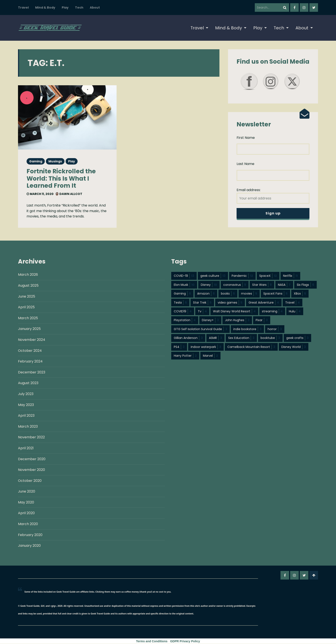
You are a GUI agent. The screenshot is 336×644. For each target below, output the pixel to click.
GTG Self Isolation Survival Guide (200, 329)
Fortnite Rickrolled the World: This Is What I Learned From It (61, 178)
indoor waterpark (206, 347)
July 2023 (26, 394)
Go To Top (314, 575)
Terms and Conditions (152, 641)
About (95, 7)
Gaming (36, 161)
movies (249, 294)
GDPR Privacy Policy (185, 641)
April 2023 (26, 416)
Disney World (294, 347)
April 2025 (26, 307)
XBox (300, 294)
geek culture (213, 276)
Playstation (185, 320)
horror (275, 329)
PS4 (179, 347)
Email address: (273, 196)
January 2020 (29, 546)
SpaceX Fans (275, 294)
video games (230, 303)
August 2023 (28, 383)
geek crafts (297, 338)
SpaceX (268, 276)
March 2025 (28, 318)
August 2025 (28, 286)
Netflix (290, 276)
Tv (202, 312)
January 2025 (29, 329)
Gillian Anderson (188, 338)
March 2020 (28, 524)
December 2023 (32, 372)
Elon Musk (184, 285)
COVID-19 (184, 276)
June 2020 (27, 492)
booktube (270, 338)
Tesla (180, 303)
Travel (23, 7)
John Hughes (237, 320)
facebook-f (294, 7)
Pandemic (242, 276)
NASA (284, 285)
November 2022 (31, 437)
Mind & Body (45, 7)
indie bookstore (247, 329)
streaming (272, 312)
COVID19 (183, 312)
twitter (314, 7)
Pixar (262, 320)
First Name (246, 138)
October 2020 (30, 481)
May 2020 (26, 502)
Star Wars (262, 285)
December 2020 (32, 459)
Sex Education (241, 338)
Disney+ (210, 320)
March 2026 (28, 275)
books (228, 294)
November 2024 (32, 340)
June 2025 (27, 297)
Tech (79, 7)
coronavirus (235, 285)
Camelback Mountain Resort (251, 347)
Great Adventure (264, 303)
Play (65, 7)
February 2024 (30, 362)
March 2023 (28, 427)
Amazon (206, 294)
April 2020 (26, 513)
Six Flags (305, 285)
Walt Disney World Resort (234, 312)
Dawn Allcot (69, 194)
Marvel (210, 356)
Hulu (295, 312)
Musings (55, 161)
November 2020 (31, 470)
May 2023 (26, 405)
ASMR (215, 338)
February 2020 (30, 535)
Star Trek (202, 303)
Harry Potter (185, 356)
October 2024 (30, 351)
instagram (304, 7)
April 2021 (26, 448)
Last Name (245, 164)
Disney (209, 285)
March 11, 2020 (40, 194)
